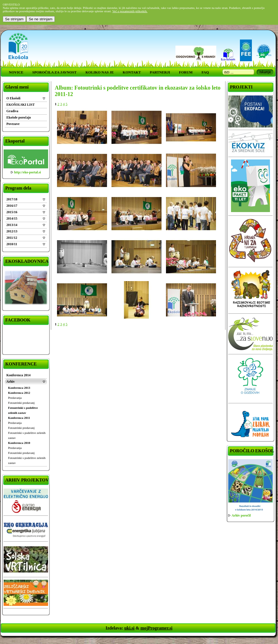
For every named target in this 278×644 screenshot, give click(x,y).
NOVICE (16, 72)
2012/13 (12, 231)
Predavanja (15, 398)
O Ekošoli (13, 98)
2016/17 (12, 206)
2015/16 (12, 212)
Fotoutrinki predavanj (21, 403)
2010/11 (12, 244)
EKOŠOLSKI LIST (21, 105)
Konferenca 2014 (18, 375)
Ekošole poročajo (19, 117)
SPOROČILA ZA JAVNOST (54, 72)
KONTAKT (132, 72)
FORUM (186, 72)
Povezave (13, 124)
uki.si (129, 628)
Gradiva (12, 111)
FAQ (205, 72)
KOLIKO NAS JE (100, 72)
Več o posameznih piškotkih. (130, 11)
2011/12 (12, 238)
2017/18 (12, 199)
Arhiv (11, 382)
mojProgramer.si (156, 628)
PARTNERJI (160, 72)
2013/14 (12, 225)
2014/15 (12, 218)
